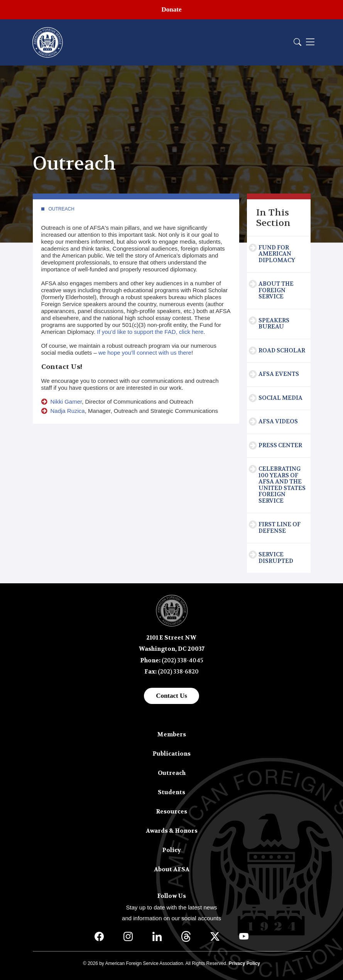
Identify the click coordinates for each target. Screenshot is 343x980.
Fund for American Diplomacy (277, 254)
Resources (171, 812)
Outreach (62, 209)
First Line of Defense (280, 528)
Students (171, 792)
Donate (172, 9)
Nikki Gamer (66, 402)
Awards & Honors (172, 831)
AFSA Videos (278, 421)
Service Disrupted (276, 558)
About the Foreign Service (276, 290)
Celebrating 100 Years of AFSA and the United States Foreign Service (282, 485)
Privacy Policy (244, 963)
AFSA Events (279, 374)
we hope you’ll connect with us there (145, 353)
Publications (171, 754)
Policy (171, 850)
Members (171, 734)
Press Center (280, 445)
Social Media (280, 398)
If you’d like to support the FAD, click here (150, 332)
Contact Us (171, 696)
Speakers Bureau (274, 324)
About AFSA (172, 869)
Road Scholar (282, 350)
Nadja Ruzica (68, 411)
